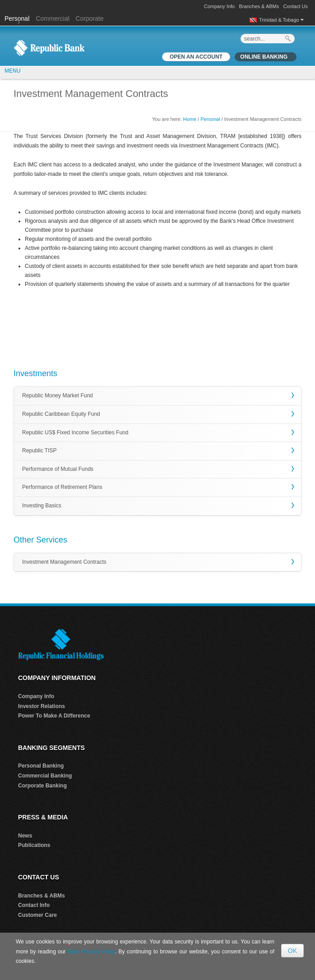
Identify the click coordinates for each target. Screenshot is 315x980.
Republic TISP (39, 451)
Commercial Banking (45, 776)
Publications (34, 845)
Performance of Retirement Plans (62, 487)
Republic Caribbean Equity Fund (61, 414)
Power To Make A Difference (54, 716)
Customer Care (37, 915)
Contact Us (296, 6)
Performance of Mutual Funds (58, 469)
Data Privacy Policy (91, 952)
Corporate (89, 18)
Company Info (219, 6)
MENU (12, 71)
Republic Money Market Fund (58, 396)
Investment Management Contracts (64, 562)
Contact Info (34, 905)
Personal (18, 18)
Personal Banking (41, 766)
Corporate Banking (42, 786)
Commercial (53, 18)
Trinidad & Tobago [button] (281, 20)
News (25, 836)
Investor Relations (42, 706)
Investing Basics (42, 506)
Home (190, 119)
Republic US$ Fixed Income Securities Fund (75, 432)
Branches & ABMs (259, 6)
